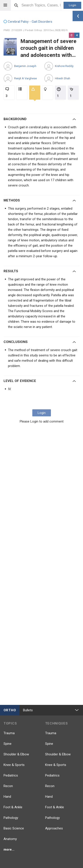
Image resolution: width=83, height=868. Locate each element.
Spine (8, 744)
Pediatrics (11, 775)
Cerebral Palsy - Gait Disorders (28, 22)
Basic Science (14, 828)
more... (9, 849)
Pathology (11, 818)
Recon (8, 786)
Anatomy (10, 839)
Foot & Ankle (13, 807)
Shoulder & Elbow (16, 754)
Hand (7, 797)
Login (72, 5)
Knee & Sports (14, 765)
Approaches (54, 828)
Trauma (9, 733)
